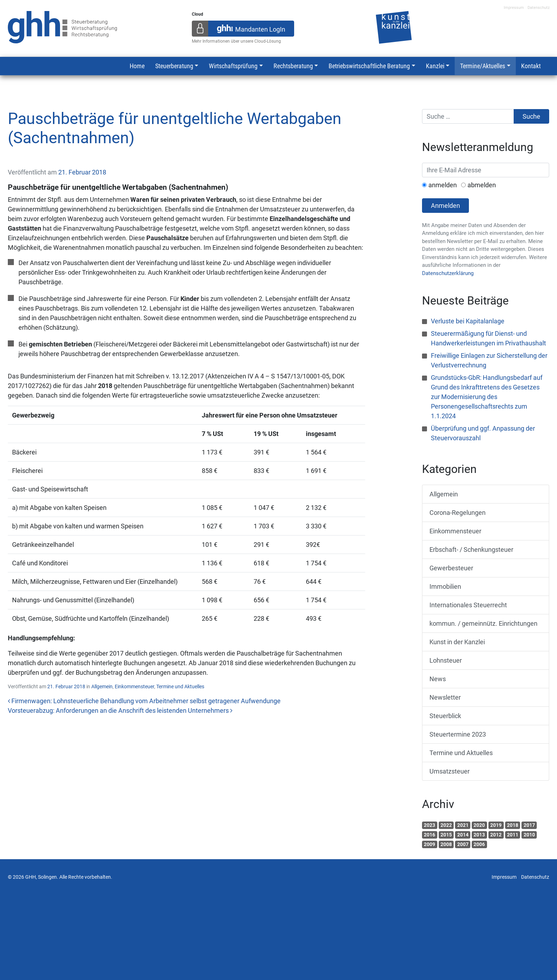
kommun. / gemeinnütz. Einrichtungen (483, 623)
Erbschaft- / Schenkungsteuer (471, 550)
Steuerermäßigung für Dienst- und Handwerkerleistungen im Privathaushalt (488, 338)
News (438, 679)
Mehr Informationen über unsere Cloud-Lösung (236, 41)
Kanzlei (435, 66)
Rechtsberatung (293, 66)
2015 (446, 835)
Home (137, 66)
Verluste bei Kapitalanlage (468, 321)
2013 (479, 835)
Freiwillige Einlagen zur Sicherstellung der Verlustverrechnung (489, 360)
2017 (529, 825)
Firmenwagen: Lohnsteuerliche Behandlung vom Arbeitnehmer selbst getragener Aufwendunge (144, 701)
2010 (529, 835)
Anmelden (445, 206)
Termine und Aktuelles (180, 686)
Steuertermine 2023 (458, 734)
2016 (429, 835)
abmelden (482, 185)
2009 (429, 844)
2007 (463, 844)
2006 (479, 844)
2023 (429, 825)
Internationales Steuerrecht (468, 605)
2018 (513, 825)
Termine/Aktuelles (483, 66)
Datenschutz (539, 8)
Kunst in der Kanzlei (457, 642)
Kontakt (531, 66)
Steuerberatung (174, 66)
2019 (496, 825)
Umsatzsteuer (450, 771)
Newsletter (445, 697)
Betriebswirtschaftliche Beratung (369, 66)
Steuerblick (445, 716)
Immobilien (445, 586)
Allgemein (102, 686)
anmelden (443, 185)
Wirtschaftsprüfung (233, 66)
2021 (463, 825)
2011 (513, 835)
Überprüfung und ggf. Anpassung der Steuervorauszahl (483, 433)
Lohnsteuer (446, 660)
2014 (463, 835)
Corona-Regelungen (458, 513)
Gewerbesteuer (451, 568)
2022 (446, 825)
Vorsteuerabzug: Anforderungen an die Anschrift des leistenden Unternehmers (120, 710)
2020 (479, 825)
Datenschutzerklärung (448, 273)
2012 (496, 835)
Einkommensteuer (134, 686)
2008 (446, 844)
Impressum (514, 8)
